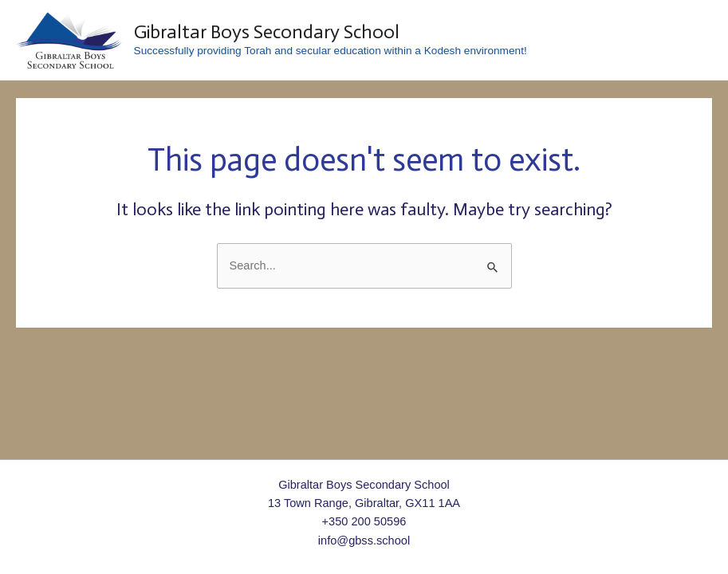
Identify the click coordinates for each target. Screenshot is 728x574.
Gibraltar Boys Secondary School (267, 32)
